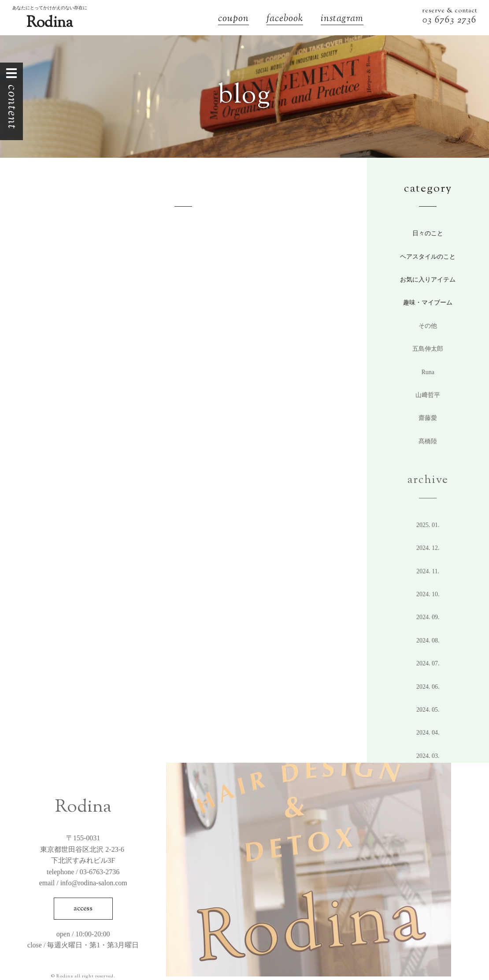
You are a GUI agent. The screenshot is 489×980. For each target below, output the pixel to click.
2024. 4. (428, 733)
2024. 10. (428, 594)
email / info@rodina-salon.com (83, 883)
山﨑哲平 (428, 395)
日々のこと (428, 233)
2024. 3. (428, 756)
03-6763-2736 (100, 872)
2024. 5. (428, 710)
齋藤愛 (428, 418)
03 (429, 20)
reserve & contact (450, 11)
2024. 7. (428, 663)
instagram (342, 20)
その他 (428, 326)
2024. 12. (428, 548)
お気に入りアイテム (428, 280)
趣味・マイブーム (428, 303)
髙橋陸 (428, 441)
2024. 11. (428, 571)
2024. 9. (428, 617)
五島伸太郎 (428, 349)
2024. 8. (428, 640)
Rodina (50, 23)
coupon (233, 20)
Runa (428, 372)
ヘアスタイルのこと (428, 257)
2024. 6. (428, 687)
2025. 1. (428, 525)
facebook (285, 20)
